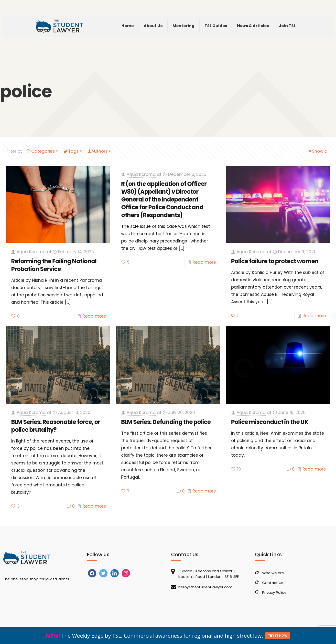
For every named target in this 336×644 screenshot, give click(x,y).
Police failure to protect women (275, 261)
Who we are (273, 573)
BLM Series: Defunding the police (166, 422)
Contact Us (273, 583)
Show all (319, 151)
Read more (94, 316)
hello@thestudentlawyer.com (205, 587)
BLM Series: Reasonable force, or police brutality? (56, 426)
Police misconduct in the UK (270, 422)
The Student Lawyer (34, 632)
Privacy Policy (274, 592)
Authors (99, 151)
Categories (43, 151)
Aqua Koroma (31, 252)
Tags (73, 151)
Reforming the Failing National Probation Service (54, 265)
